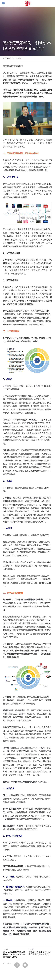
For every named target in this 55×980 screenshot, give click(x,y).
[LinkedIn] (17, 965)
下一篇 (31, 949)
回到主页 (7, 963)
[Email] (25, 965)
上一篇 (5, 949)
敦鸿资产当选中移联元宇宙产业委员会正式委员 (40, 953)
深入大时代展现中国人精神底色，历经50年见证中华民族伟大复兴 (14, 954)
